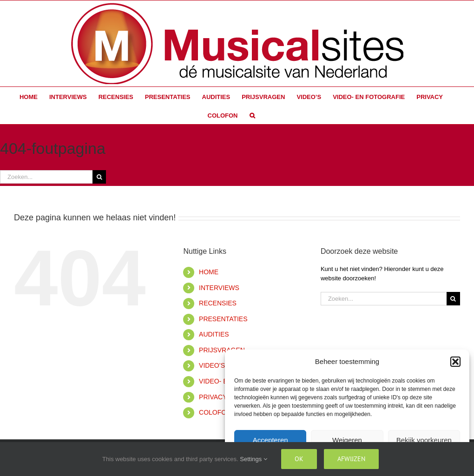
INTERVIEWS (219, 288)
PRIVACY (213, 397)
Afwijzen (351, 459)
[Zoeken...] (46, 177)
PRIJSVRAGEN (222, 350)
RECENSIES (218, 303)
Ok (299, 459)
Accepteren (270, 440)
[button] (455, 362)
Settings (253, 459)
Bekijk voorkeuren (424, 440)
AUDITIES (214, 334)
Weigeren (347, 440)
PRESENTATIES (223, 319)
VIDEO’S (212, 365)
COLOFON (215, 412)
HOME (209, 272)
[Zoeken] (99, 177)
